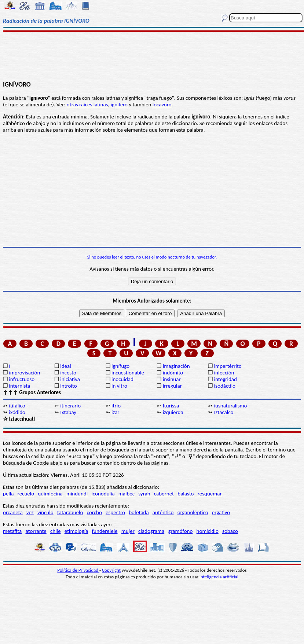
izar (116, 412)
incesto (68, 373)
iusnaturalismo (231, 406)
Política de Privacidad (78, 570)
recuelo (26, 494)
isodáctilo (225, 386)
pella (8, 494)
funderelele (105, 531)
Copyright (111, 570)
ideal (65, 366)
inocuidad (122, 379)
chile (56, 531)
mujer (128, 531)
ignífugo (120, 366)
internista (19, 386)
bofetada (139, 512)
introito (68, 386)
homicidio (208, 531)
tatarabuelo (70, 512)
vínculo (45, 512)
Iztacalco (224, 412)
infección (224, 373)
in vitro (119, 386)
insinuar (172, 379)
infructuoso (22, 379)
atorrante (36, 531)
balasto (186, 494)
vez (30, 512)
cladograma (151, 531)
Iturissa (171, 406)
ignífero (119, 105)
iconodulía (103, 494)
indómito (173, 373)
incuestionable (128, 373)
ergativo (221, 512)
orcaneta (13, 512)
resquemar (210, 494)
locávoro (162, 105)
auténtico (163, 512)
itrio (116, 406)
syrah (144, 494)
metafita (12, 531)
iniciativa (70, 379)
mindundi (77, 494)
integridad (226, 379)
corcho (94, 512)
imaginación (176, 366)
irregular (172, 386)
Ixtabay (68, 412)
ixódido (17, 412)
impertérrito (228, 366)
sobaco (230, 531)
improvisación (24, 373)
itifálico (17, 406)
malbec (127, 494)
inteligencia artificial (219, 577)
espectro (115, 512)
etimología (76, 531)
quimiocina (50, 494)
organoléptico (193, 512)
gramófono (180, 531)
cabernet (164, 494)
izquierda (173, 412)
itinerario (70, 406)
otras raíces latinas (87, 105)
